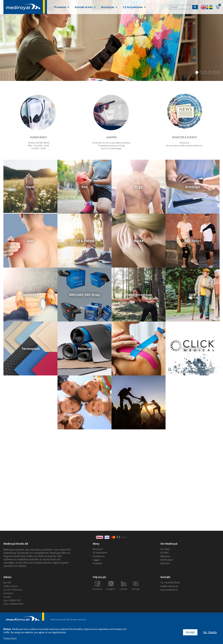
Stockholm (8, 593)
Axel (30, 241)
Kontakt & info (84, 7)
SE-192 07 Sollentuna (13, 590)
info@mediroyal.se (169, 586)
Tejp (139, 349)
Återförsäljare (167, 560)
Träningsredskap (139, 295)
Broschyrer (108, 7)
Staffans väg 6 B (10, 586)
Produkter (60, 7)
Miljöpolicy (165, 556)
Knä (85, 187)
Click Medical (193, 349)
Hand (30, 187)
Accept (190, 632)
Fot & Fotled (85, 241)
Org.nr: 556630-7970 (12, 600)
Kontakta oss (99, 556)
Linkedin (124, 589)
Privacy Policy (10, 638)
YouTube (136, 589)
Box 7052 (7, 583)
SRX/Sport (193, 241)
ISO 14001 (165, 549)
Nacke (139, 241)
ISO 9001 (165, 553)
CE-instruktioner (100, 553)
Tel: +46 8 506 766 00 (170, 583)
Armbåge (193, 187)
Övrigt (139, 402)
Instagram (111, 589)
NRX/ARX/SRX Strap (85, 295)
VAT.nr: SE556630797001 (14, 604)
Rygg (139, 187)
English (204, 7)
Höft (193, 295)
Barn (85, 402)
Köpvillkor (165, 563)
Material (85, 349)
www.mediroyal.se (169, 590)
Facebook (97, 589)
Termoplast (31, 349)
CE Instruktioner (133, 7)
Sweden (7, 597)
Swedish (210, 7)
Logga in (97, 560)
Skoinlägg (31, 295)
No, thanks (210, 632)
